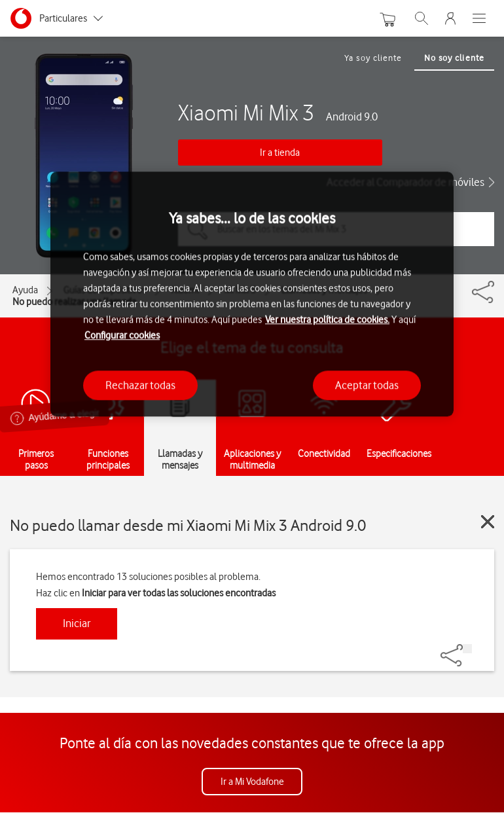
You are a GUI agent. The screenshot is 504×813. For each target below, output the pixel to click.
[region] (252, 294)
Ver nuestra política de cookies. (327, 319)
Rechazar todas (140, 385)
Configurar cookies (122, 335)
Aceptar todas (367, 385)
